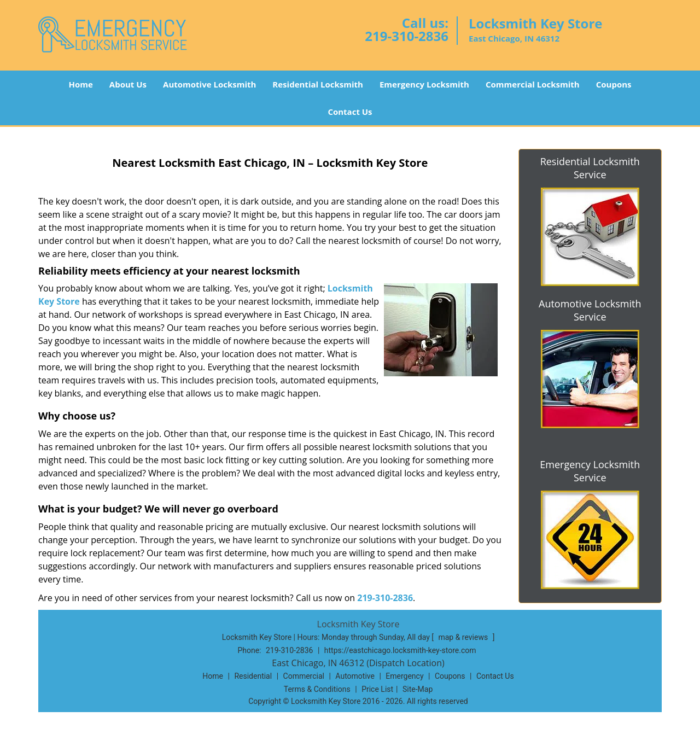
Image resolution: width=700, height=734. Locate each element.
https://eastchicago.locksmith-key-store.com (400, 650)
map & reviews (464, 637)
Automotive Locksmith (209, 84)
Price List (377, 689)
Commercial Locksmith (533, 84)
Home (80, 84)
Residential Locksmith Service (590, 168)
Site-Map (418, 689)
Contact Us (350, 112)
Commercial (304, 676)
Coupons (614, 84)
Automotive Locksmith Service (590, 310)
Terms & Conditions (317, 689)
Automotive (355, 676)
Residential (253, 676)
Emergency (404, 676)
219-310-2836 (407, 36)
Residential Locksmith (318, 84)
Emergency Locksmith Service (590, 471)
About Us (128, 84)
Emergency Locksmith (424, 84)
